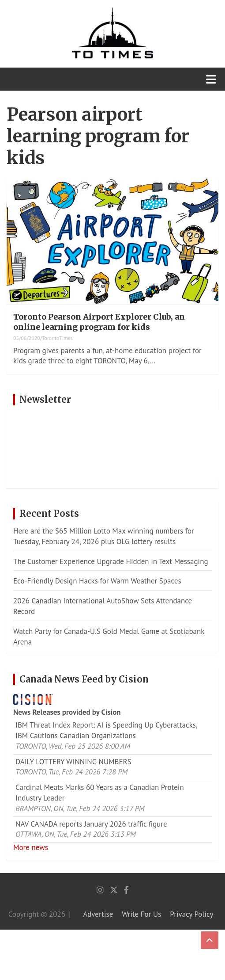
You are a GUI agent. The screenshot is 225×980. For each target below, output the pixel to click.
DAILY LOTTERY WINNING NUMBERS (73, 762)
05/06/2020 (27, 338)
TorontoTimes (57, 338)
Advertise (98, 914)
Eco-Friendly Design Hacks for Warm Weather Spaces (97, 581)
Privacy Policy (191, 914)
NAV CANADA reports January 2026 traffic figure (91, 824)
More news (31, 847)
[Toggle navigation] (211, 79)
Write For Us (141, 914)
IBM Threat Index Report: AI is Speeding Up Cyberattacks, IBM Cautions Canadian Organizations (106, 730)
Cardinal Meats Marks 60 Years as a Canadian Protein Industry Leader (100, 793)
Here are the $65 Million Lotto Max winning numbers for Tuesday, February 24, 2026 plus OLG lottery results (104, 536)
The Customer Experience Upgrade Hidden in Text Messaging (111, 561)
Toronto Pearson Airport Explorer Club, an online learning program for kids (99, 322)
